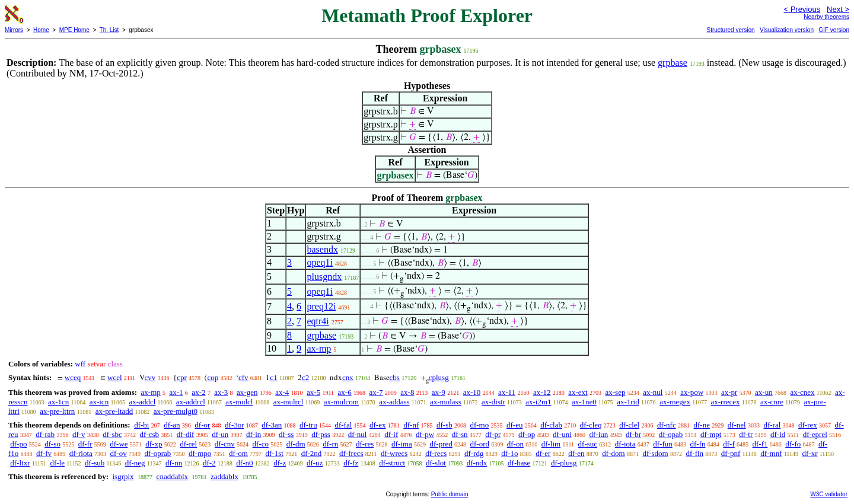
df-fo (793, 444)
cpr (182, 377)
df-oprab (158, 453)
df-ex (377, 425)
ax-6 (345, 392)
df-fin (694, 453)
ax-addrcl (191, 402)
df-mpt (711, 434)
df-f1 (760, 444)
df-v (79, 434)
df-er (543, 453)
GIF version (834, 30)
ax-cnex (802, 392)
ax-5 (313, 392)
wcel (115, 377)
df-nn (174, 463)
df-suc (588, 444)
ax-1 (176, 392)
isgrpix (123, 476)
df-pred (441, 444)
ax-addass (394, 402)
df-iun (599, 434)
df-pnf (731, 453)
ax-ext (578, 392)
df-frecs (351, 453)
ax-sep (615, 392)
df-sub (95, 463)
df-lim (551, 444)
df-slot (436, 463)
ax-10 (472, 392)
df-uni (562, 434)
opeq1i (320, 262)
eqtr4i (318, 321)
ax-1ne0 (584, 402)
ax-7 (376, 392)
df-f (729, 444)
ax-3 (221, 392)
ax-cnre (772, 402)
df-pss (321, 434)
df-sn (460, 434)
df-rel (188, 444)
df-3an (272, 425)
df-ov (119, 453)
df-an (172, 425)
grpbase (673, 63)
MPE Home (74, 30)
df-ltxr (20, 463)
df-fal (343, 425)
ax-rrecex (725, 402)
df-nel (737, 425)
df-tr (746, 434)
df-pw (425, 434)
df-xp (154, 444)
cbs (395, 377)
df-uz (315, 463)
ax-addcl (143, 402)
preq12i (321, 306)
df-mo (479, 425)
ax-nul (653, 392)
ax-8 (407, 392)
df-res (365, 444)
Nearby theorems (826, 17)
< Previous (802, 9)
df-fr (85, 444)
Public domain (450, 494)
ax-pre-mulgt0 (176, 411)
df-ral (772, 425)
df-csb (150, 434)
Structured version (730, 30)
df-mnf (771, 453)
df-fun (663, 444)
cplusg (439, 377)
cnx (348, 377)
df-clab (551, 425)
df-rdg (474, 453)
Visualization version (787, 30)
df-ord (480, 444)
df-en (576, 453)
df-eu (514, 425)
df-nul (358, 434)
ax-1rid (628, 402)
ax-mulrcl (289, 402)
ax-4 (282, 392)
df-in (254, 434)
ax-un (764, 392)
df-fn (697, 444)
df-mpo (200, 453)
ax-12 (542, 392)
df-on (515, 444)
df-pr (493, 434)
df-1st (275, 453)
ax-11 (507, 392)
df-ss (286, 434)
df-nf (411, 425)
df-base (519, 463)
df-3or (235, 425)
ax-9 (439, 392)
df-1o (509, 453)
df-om (238, 453)
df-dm (296, 444)
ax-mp (319, 348)
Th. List (109, 30)
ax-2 (198, 392)
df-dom (613, 453)
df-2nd (312, 453)
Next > (838, 9)
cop (213, 377)
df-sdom (655, 453)
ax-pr (729, 392)
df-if (391, 434)
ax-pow (692, 392)
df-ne (701, 425)
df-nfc (667, 425)
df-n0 (244, 463)
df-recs (436, 453)
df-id (778, 434)
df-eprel (815, 434)
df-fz (351, 463)
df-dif (186, 434)
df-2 (209, 463)
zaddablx (224, 476)
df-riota (81, 453)
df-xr (810, 453)
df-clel (629, 425)
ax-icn (99, 402)
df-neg (135, 463)
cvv (150, 377)
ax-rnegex (675, 402)
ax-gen (247, 392)
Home (41, 30)
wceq (73, 377)
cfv (243, 377)
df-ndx (477, 463)
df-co (261, 444)
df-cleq (591, 425)
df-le (57, 463)
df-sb (444, 425)
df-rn (330, 444)
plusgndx (324, 277)
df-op (527, 434)
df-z (280, 463)
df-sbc (112, 434)
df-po (18, 444)
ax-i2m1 (538, 402)
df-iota (625, 444)
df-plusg (564, 463)
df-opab (671, 434)
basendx (322, 249)
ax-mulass (446, 402)
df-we (119, 444)
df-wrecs (394, 453)
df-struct (392, 463)
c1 (273, 377)
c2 (305, 377)
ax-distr (493, 402)
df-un (220, 434)
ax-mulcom (341, 402)
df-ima (402, 444)
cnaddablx (172, 476)
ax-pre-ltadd (114, 411)
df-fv (44, 453)
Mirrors (14, 30)
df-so (52, 444)
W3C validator (829, 494)
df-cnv (225, 444)
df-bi (141, 425)
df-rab (45, 434)
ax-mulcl (239, 402)
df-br (633, 434)
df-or (202, 425)
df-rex (808, 425)
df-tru (308, 425)
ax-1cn (58, 402)
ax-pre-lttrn (57, 411)
